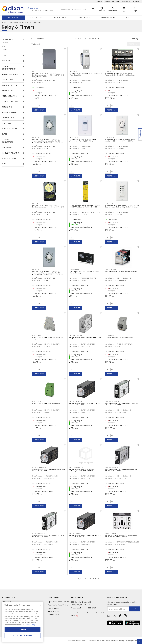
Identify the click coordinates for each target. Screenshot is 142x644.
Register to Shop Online (131, 2)
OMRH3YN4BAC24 (75, 401)
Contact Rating (10, 101)
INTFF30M (36, 137)
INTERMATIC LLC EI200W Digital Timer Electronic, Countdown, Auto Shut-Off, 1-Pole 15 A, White (122, 206)
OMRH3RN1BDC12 (112, 467)
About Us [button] (129, 18)
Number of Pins (9, 158)
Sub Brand (7, 148)
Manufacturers (108, 18)
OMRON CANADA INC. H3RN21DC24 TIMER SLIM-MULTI (86, 338)
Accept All (23, 629)
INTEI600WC (73, 137)
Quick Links (54, 598)
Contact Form (53, 615)
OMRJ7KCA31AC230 (76, 467)
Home (4, 22)
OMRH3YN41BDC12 (39, 467)
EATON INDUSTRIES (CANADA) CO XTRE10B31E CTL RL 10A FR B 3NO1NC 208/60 (121, 536)
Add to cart (39, 110)
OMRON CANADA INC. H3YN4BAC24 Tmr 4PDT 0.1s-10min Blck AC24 (85, 404)
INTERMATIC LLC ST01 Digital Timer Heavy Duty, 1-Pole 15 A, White (85, 74)
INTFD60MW (109, 137)
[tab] (13, 40)
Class (4, 134)
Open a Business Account (58, 602)
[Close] (40, 605)
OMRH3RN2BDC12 (39, 533)
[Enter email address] (118, 609)
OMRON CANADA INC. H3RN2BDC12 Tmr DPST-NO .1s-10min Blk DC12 (49, 536)
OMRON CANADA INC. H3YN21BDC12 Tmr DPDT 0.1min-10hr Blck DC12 (85, 536)
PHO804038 (110, 335)
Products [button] (13, 18)
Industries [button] (84, 18)
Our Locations (54, 608)
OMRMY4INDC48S (112, 269)
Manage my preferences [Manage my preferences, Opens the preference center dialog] (23, 635)
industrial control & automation (19, 22)
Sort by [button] (135, 39)
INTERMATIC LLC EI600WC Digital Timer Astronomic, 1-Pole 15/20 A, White (82, 140)
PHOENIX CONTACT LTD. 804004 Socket (46, 403)
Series (4, 164)
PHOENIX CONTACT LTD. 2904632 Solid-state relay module (48, 338)
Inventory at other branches (44, 95)
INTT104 (35, 203)
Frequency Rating (10, 153)
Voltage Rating (9, 96)
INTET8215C (109, 71)
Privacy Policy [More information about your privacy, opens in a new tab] (31, 625)
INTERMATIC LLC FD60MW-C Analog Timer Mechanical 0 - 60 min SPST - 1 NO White (120, 140)
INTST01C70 (73, 71)
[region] (23, 622)
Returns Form (54, 611)
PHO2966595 (74, 269)
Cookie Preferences (74, 641)
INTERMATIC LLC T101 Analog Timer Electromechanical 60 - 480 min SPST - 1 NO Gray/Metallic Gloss (48, 75)
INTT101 (35, 71)
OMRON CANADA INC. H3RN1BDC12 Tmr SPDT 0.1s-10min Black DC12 (121, 470)
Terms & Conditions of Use (91, 641)
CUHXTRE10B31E (111, 533)
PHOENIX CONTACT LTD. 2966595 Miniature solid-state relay (84, 272)
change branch (48, 11)
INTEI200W (109, 203)
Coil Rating (7, 80)
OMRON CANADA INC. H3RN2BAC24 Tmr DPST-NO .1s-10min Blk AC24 (122, 404)
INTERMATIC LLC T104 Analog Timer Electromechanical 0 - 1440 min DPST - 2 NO (48, 206)
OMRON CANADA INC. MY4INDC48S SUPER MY (121, 271)
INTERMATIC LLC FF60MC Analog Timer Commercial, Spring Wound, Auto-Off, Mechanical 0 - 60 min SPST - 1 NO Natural (48, 273)
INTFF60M (36, 269)
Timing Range (8, 118)
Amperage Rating (10, 74)
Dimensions (7, 107)
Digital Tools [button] (61, 18)
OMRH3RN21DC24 (75, 335)
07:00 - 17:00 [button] (34, 11)
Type (4, 55)
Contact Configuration (9, 68)
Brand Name (7, 91)
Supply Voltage (9, 112)
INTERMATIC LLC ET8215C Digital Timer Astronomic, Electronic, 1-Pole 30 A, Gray (120, 74)
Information (8, 598)
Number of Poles (10, 129)
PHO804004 (37, 401)
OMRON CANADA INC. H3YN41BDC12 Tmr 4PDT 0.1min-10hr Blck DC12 (49, 470)
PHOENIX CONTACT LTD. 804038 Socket (119, 337)
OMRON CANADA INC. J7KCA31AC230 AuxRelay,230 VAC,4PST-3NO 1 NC (82, 470)
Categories (7, 39)
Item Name (6, 61)
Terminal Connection (8, 141)
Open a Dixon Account (112, 2)
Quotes (100, 2)
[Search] (77, 9)
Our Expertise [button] (36, 18)
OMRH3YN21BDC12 (76, 533)
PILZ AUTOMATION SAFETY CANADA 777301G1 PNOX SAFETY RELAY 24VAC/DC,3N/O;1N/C (84, 206)
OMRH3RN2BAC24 (112, 401)
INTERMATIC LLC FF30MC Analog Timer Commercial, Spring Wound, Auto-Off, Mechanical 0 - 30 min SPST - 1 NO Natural (48, 141)
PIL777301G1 (73, 203)
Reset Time (6, 123)
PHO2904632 (37, 335)
